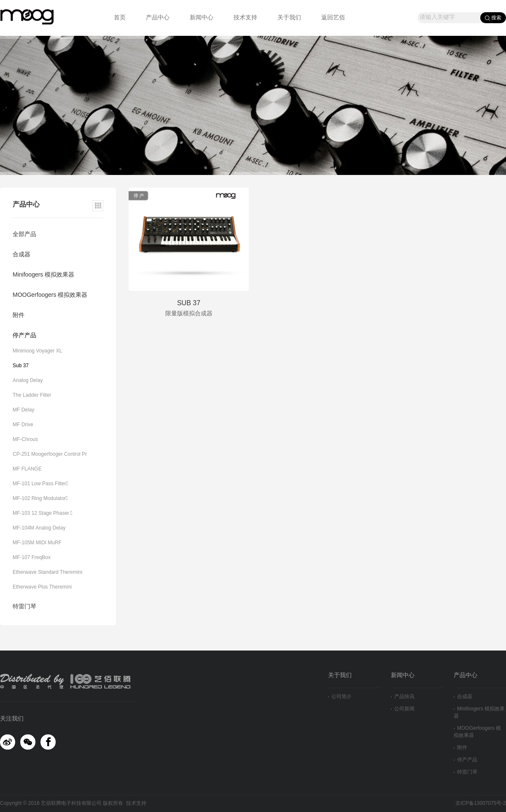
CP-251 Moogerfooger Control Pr (50, 454)
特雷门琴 (24, 607)
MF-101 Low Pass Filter (40, 484)
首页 (120, 18)
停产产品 (24, 336)
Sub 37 (21, 366)
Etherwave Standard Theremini (47, 572)
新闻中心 (202, 18)
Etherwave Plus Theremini (42, 587)
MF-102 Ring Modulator (40, 499)
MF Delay (23, 410)
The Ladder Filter (32, 395)
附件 (19, 316)
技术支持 (245, 18)
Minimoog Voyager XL (37, 351)
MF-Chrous (25, 440)
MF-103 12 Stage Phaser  (42, 513)
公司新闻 (403, 709)
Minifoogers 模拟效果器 (43, 275)
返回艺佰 (333, 18)
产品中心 (158, 18)
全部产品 (24, 235)
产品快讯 (403, 697)
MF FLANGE (27, 469)
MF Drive (23, 425)
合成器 (22, 255)
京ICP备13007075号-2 (481, 803)
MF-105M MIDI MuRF (37, 543)
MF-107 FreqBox (32, 558)
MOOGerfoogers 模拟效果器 (50, 295)
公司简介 (340, 697)
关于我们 (289, 18)
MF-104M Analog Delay (39, 528)
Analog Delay (28, 380)
